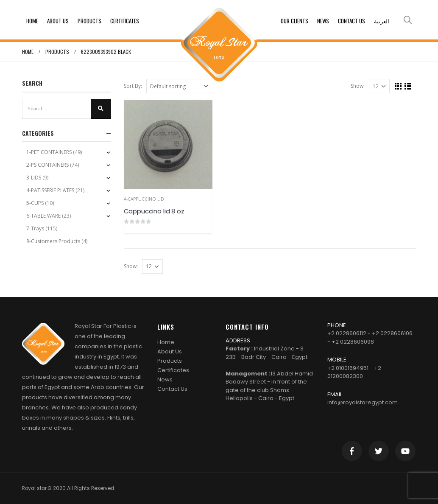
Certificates (125, 21)
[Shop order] (180, 86)
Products (89, 21)
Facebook (352, 451)
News (323, 21)
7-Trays (35, 228)
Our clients (294, 21)
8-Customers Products (53, 241)
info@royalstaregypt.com (363, 402)
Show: (358, 86)
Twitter (379, 451)
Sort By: (133, 86)
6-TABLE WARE (43, 216)
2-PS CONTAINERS (47, 165)
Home (32, 21)
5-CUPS (35, 203)
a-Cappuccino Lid (144, 199)
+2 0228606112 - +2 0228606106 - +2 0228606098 (370, 337)
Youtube (405, 451)
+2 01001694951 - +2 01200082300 (354, 372)
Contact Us (352, 21)
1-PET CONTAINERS (49, 152)
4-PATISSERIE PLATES (50, 190)
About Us (58, 21)
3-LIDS (34, 178)
